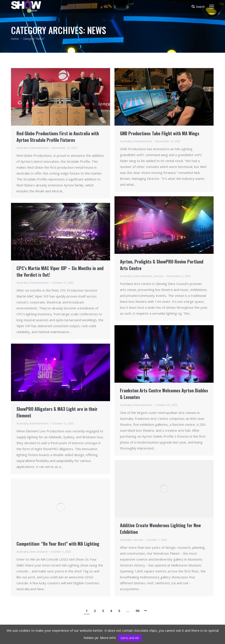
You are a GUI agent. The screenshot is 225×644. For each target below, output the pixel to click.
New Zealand (39, 552)
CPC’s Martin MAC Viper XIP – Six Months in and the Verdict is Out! (60, 271)
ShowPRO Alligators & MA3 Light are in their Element (57, 412)
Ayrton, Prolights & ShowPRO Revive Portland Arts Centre (162, 265)
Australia (22, 148)
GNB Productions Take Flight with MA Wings (160, 133)
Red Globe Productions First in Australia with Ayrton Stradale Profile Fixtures (58, 137)
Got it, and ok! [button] (130, 638)
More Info (108, 638)
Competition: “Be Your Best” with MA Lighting (58, 544)
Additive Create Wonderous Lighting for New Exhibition (160, 529)
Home (15, 39)
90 (138, 611)
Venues (159, 276)
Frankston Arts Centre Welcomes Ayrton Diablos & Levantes (164, 394)
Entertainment (39, 148)
